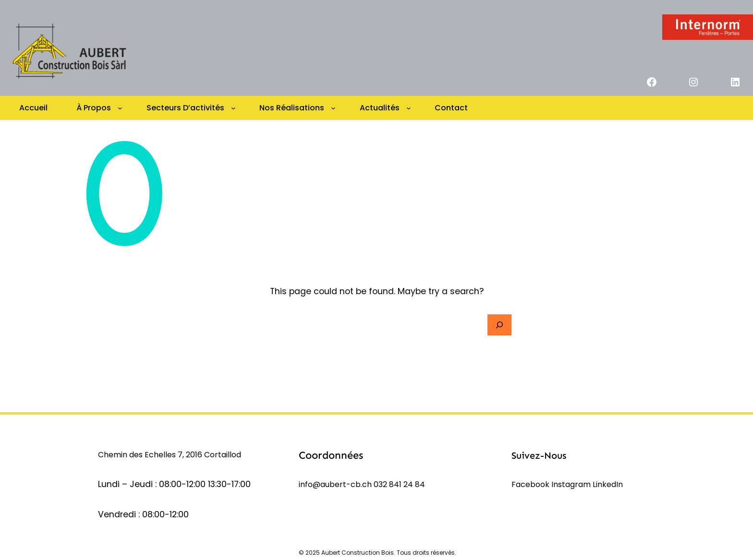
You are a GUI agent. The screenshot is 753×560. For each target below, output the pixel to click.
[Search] (499, 325)
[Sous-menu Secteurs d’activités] (233, 108)
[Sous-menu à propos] (120, 108)
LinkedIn (608, 484)
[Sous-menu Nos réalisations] (333, 108)
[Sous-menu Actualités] (409, 108)
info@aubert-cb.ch (335, 484)
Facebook (531, 484)
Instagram (572, 484)
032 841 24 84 (399, 484)
